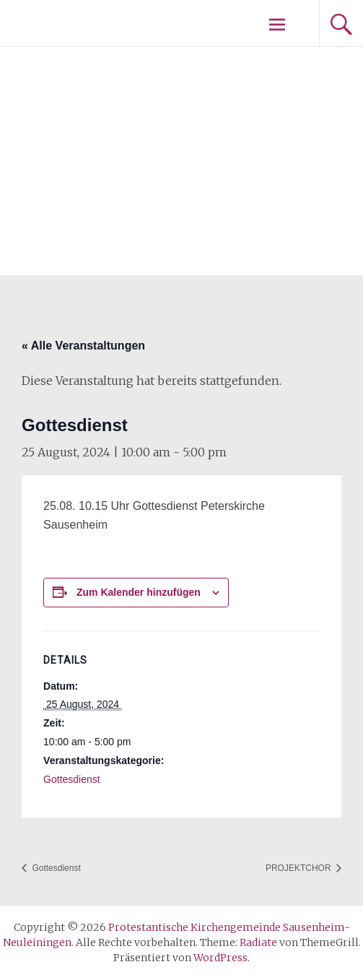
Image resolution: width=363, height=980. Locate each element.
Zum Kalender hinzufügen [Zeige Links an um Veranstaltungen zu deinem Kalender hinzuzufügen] (139, 592)
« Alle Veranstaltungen (83, 346)
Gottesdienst (72, 779)
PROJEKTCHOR (299, 868)
